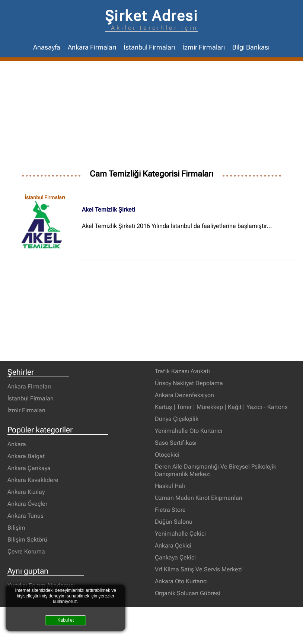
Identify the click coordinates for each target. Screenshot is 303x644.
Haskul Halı (170, 486)
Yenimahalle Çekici (180, 534)
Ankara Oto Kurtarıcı (181, 581)
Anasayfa (47, 47)
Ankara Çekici (173, 545)
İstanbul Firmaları (149, 47)
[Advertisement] (151, 117)
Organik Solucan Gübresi (188, 593)
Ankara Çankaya (29, 468)
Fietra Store (170, 510)
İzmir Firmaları (204, 47)
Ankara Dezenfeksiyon (184, 395)
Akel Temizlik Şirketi (109, 210)
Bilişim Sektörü (27, 540)
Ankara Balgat (26, 456)
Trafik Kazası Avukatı (182, 371)
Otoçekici (167, 455)
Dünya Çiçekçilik (177, 419)
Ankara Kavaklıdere (33, 480)
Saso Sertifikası (176, 443)
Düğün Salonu (174, 522)
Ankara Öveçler (27, 504)
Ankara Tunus (25, 516)
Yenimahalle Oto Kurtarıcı (189, 431)
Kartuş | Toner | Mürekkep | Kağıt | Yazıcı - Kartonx (221, 407)
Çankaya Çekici (175, 557)
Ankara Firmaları (92, 47)
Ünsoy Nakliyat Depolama (189, 383)
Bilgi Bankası (251, 47)
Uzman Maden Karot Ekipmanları (199, 498)
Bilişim (16, 528)
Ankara (17, 444)
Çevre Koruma (26, 551)
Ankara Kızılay (26, 492)
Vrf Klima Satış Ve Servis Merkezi (199, 569)
